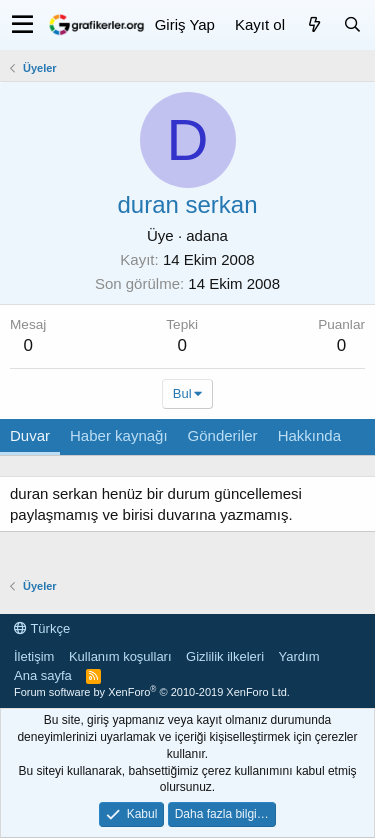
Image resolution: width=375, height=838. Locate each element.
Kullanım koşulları (120, 656)
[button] (22, 25)
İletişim (34, 656)
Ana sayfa (43, 675)
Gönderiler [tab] (223, 435)
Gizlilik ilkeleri (225, 656)
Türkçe (42, 628)
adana (207, 235)
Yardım (299, 656)
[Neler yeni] (314, 24)
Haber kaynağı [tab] (119, 435)
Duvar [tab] (30, 435)
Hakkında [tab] (309, 435)
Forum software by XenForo (152, 692)
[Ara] (352, 24)
